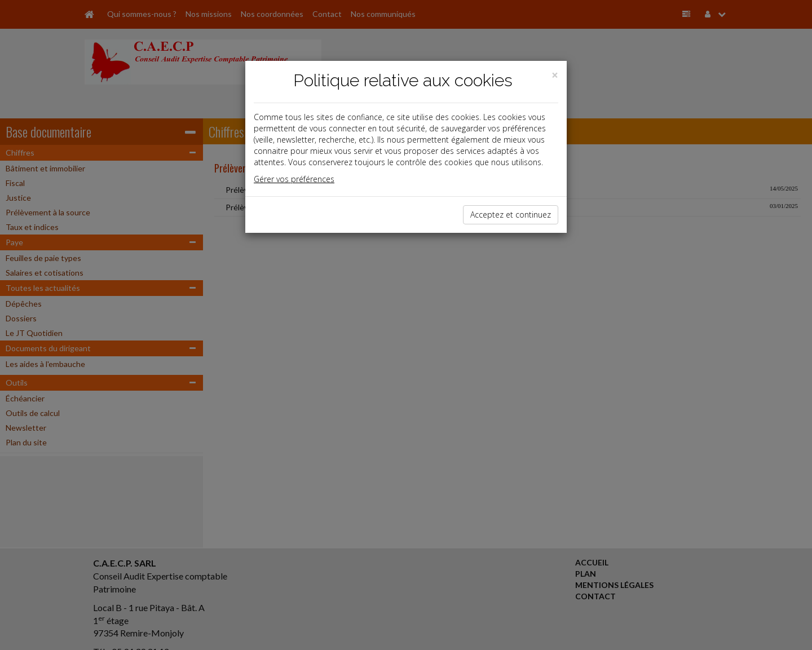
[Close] (555, 75)
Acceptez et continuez (511, 215)
